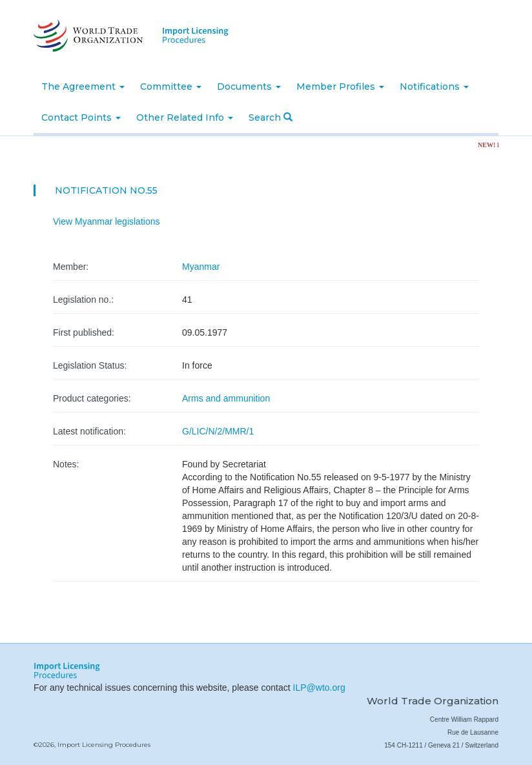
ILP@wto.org (319, 688)
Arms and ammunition (226, 398)
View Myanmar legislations (106, 221)
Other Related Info (185, 117)
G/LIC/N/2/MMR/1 (218, 431)
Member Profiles (340, 87)
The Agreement (83, 87)
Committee (171, 87)
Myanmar (201, 267)
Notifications (434, 87)
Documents (249, 87)
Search (271, 117)
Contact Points (81, 117)
